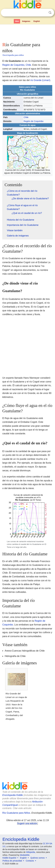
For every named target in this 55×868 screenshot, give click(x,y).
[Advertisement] (27, 33)
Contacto (30, 861)
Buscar (50, 13)
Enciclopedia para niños (13, 55)
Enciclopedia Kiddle (13, 795)
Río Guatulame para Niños (16, 813)
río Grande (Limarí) (40, 80)
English (37, 21)
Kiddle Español (9, 858)
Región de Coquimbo (13, 65)
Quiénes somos (37, 858)
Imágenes (26, 21)
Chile (28, 65)
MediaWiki (25, 855)
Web (17, 21)
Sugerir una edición (27, 823)
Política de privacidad (12, 861)
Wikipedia (31, 852)
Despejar (44, 13)
